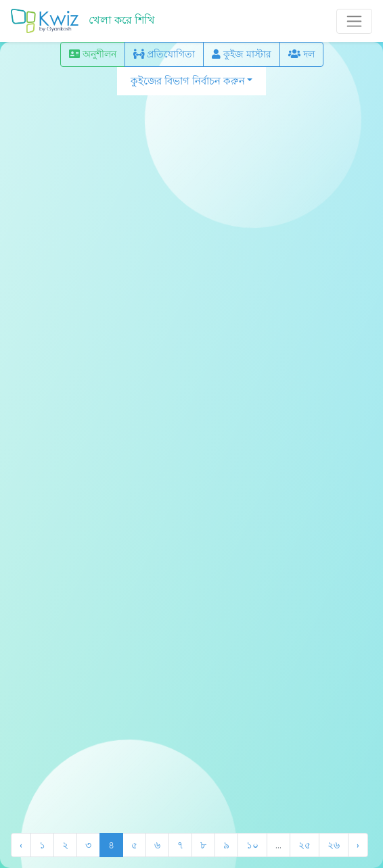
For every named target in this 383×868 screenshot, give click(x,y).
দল (301, 54)
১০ (252, 845)
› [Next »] (358, 845)
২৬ (334, 845)
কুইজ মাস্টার (242, 54)
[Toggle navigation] (354, 21)
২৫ (305, 845)
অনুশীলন (93, 54)
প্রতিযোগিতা (164, 54)
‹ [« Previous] (21, 845)
